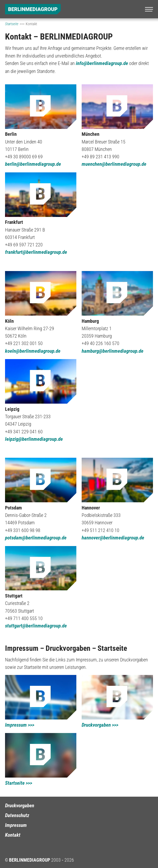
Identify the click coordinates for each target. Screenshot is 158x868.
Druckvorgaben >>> (100, 725)
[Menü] (149, 9)
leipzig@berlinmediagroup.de (34, 439)
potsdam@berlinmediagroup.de (36, 538)
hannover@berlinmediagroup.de (113, 538)
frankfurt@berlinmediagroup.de (36, 252)
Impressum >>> (20, 725)
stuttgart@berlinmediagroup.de (36, 626)
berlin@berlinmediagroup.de (33, 164)
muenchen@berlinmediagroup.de (114, 164)
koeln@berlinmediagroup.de (33, 351)
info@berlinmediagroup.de (102, 63)
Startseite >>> (19, 783)
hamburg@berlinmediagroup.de (113, 351)
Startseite (12, 24)
